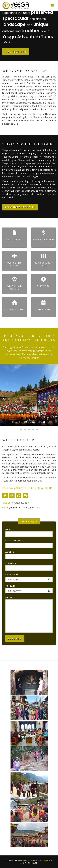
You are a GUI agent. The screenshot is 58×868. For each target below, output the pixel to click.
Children (11, 563)
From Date (12, 575)
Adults (10, 552)
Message (11, 597)
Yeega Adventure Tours (35, 860)
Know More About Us (20, 207)
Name (9, 529)
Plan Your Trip (16, 52)
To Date (11, 586)
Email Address (14, 541)
